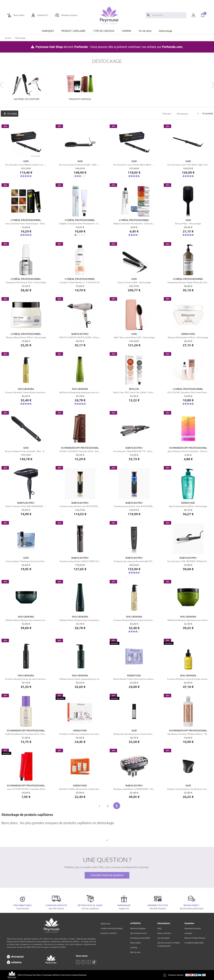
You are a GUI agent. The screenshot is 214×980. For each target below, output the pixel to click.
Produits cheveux (80, 99)
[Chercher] (169, 15)
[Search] (149, 15)
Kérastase (105, 924)
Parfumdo (81, 47)
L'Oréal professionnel (112, 928)
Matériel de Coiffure (27, 99)
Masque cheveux (109, 933)
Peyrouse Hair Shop (49, 47)
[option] (107, 1)
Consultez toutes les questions (107, 875)
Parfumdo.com (172, 47)
